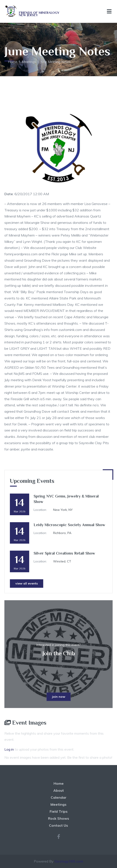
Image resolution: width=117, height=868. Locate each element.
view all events (27, 583)
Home (13, 62)
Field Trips (59, 811)
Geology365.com (69, 861)
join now (59, 697)
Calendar (59, 797)
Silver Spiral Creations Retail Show (64, 553)
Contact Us (58, 825)
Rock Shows (59, 818)
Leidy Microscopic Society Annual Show (69, 525)
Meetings (29, 62)
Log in (9, 749)
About (59, 790)
